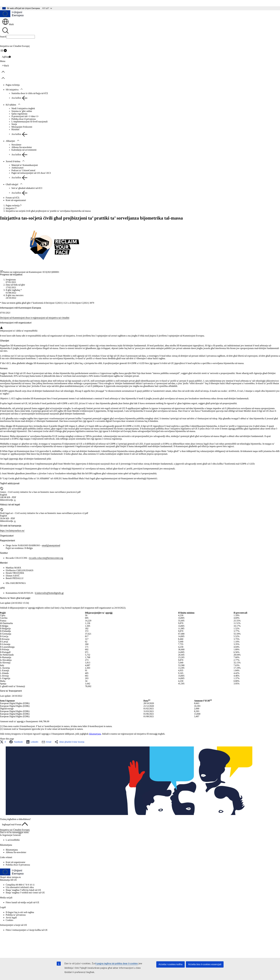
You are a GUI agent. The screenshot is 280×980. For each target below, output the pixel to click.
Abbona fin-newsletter (22, 147)
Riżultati (15, 129)
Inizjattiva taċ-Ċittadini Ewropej (15, 830)
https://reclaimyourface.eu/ (12, 531)
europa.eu (16, 877)
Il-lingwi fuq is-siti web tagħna (20, 912)
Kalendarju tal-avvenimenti (24, 150)
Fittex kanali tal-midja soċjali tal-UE (22, 902)
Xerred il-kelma (13, 161)
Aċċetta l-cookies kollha (170, 964)
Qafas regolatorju (19, 114)
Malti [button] (8, 24)
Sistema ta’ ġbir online (22, 111)
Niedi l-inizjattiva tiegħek (23, 108)
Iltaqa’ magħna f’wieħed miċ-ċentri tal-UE (25, 893)
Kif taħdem (11, 105)
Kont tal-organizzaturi (16, 200)
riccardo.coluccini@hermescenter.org (46, 558)
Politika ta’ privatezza (16, 915)
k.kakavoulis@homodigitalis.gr (49, 593)
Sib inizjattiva (12, 90)
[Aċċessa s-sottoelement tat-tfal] (22, 89)
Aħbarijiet (10, 141)
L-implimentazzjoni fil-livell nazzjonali (29, 122)
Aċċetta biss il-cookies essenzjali (205, 964)
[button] (4, 742)
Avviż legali (11, 918)
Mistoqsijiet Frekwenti (22, 127)
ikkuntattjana (95, 734)
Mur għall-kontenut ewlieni (15, 3)
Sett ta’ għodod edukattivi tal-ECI (27, 188)
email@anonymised (51, 545)
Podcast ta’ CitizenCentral (23, 170)
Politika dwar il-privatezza (24, 119)
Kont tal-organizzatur (15, 862)
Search (3, 37)
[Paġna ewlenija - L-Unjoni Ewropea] (12, 14)
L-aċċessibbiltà (13, 840)
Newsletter (16, 145)
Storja (14, 124)
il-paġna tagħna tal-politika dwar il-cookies (117, 964)
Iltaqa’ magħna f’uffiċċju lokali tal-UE (23, 890)
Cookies (9, 920)
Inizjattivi (10, 208)
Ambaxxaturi (17, 168)
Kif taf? (47, 8)
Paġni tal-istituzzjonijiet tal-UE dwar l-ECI (31, 173)
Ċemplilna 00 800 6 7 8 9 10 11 (20, 885)
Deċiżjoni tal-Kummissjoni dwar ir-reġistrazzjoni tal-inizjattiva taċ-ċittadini (35, 318)
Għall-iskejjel (12, 184)
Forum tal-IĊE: (13, 198)
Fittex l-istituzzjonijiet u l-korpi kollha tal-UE (27, 930)
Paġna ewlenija (13, 85)
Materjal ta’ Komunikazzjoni (25, 165)
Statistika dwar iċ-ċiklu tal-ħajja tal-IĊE (30, 93)
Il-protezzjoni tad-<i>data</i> (25, 116)
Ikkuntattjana (12, 850)
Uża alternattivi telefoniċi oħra (20, 887)
